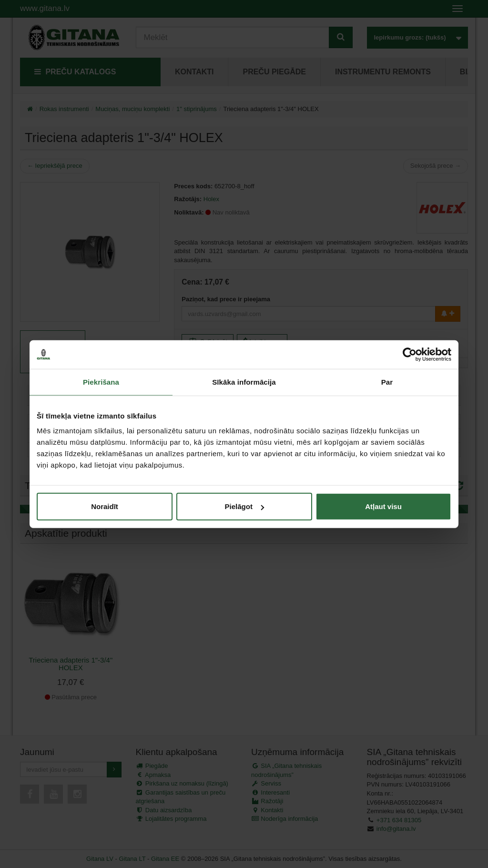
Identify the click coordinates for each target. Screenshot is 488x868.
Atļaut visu (383, 506)
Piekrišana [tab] (101, 382)
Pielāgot (244, 506)
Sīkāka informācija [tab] (244, 382)
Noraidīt (105, 506)
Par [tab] (387, 382)
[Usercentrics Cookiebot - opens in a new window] (410, 354)
